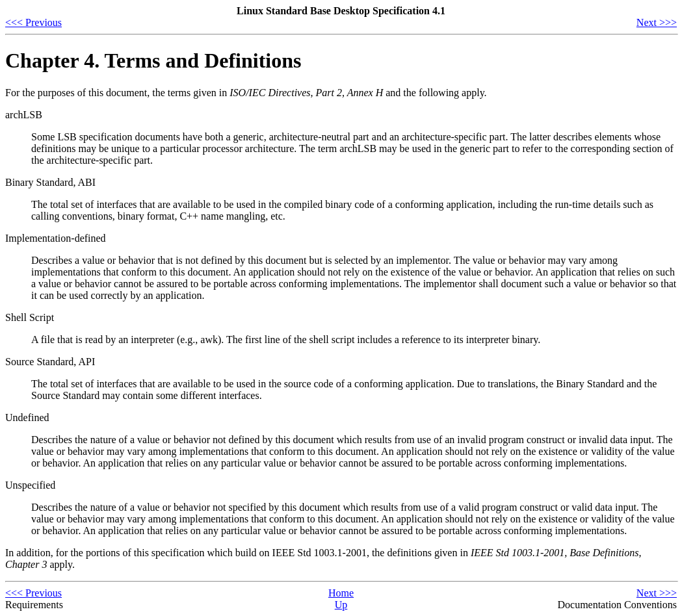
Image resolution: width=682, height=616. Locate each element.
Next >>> (657, 22)
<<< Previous (33, 22)
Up (341, 605)
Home (341, 593)
